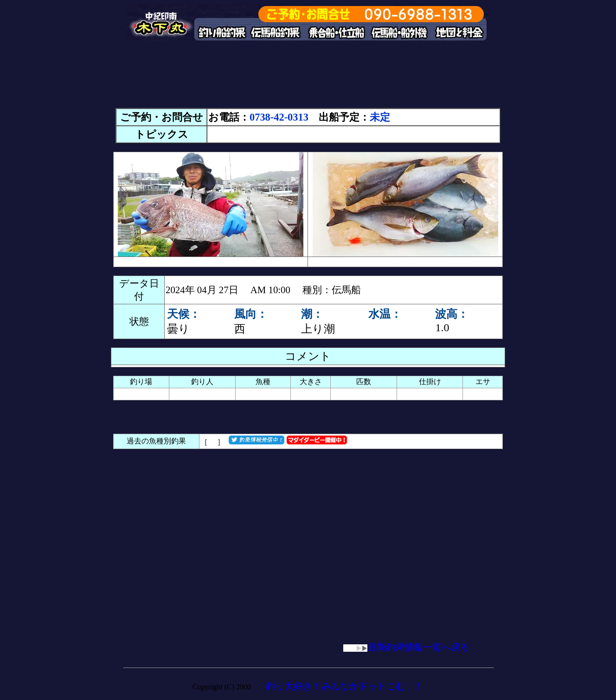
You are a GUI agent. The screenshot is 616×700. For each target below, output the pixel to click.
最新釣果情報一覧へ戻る (406, 647)
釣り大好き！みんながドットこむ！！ (345, 686)
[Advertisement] (308, 79)
